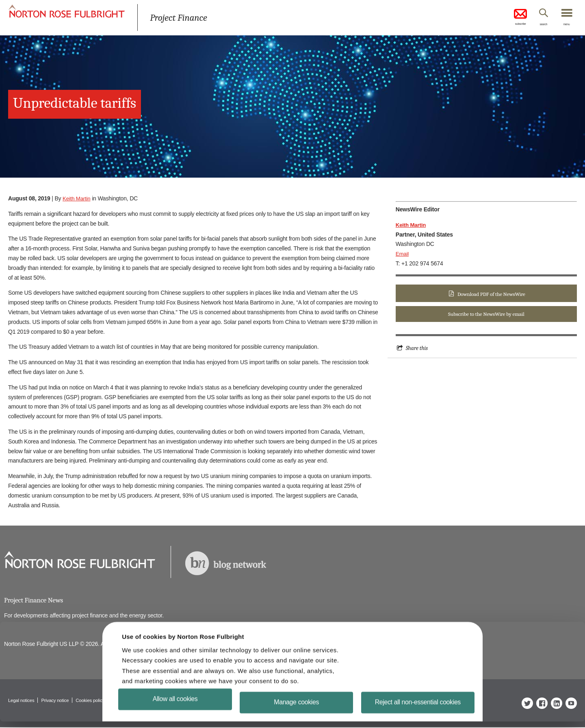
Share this (417, 349)
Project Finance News (35, 601)
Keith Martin (77, 198)
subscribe (508, 18)
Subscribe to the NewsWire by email (486, 315)
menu (564, 26)
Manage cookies (296, 709)
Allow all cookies (175, 705)
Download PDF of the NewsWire (491, 294)
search (536, 26)
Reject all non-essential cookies (418, 709)
